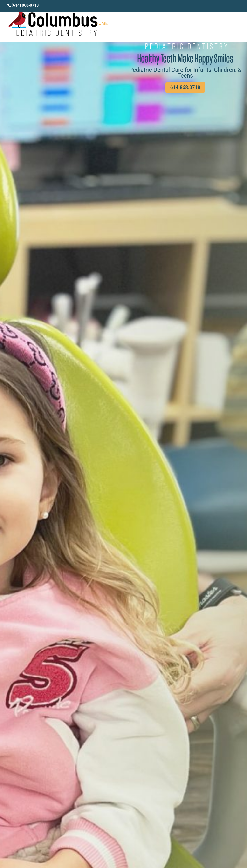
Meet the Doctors (161, 24)
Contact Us (227, 24)
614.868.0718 (185, 87)
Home (101, 24)
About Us (124, 24)
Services (198, 24)
